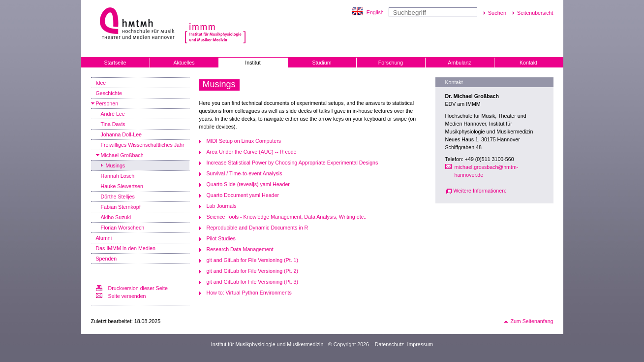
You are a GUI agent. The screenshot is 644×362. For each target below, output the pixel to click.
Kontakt (528, 63)
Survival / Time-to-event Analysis (245, 173)
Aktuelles (184, 63)
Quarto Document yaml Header (243, 195)
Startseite (115, 63)
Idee (101, 83)
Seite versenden (127, 296)
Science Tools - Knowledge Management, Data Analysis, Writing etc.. (287, 217)
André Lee (113, 114)
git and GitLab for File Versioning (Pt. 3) (253, 282)
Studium (322, 63)
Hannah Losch (118, 176)
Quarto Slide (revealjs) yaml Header (248, 184)
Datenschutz (389, 344)
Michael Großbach (122, 155)
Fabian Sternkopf (121, 207)
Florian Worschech (123, 228)
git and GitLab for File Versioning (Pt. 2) (253, 271)
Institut (253, 63)
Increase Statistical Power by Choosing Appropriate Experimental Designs (292, 163)
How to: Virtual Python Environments (249, 293)
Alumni (104, 238)
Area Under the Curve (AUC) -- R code (252, 152)
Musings (116, 165)
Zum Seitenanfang (532, 321)
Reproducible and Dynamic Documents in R (258, 228)
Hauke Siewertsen (122, 186)
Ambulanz (459, 63)
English (375, 12)
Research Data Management (240, 249)
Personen (107, 103)
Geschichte (109, 93)
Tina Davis (113, 124)
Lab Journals (222, 206)
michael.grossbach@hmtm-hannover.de (487, 171)
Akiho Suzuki (116, 217)
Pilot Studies (221, 238)
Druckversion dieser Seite (138, 288)
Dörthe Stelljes (118, 197)
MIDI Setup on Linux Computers (244, 141)
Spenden (107, 259)
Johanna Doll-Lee (122, 134)
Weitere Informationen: (480, 191)
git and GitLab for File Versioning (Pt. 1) (253, 260)
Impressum (420, 344)
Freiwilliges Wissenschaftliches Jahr (143, 145)
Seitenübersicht (535, 13)
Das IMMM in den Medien (126, 248)
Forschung (391, 63)
